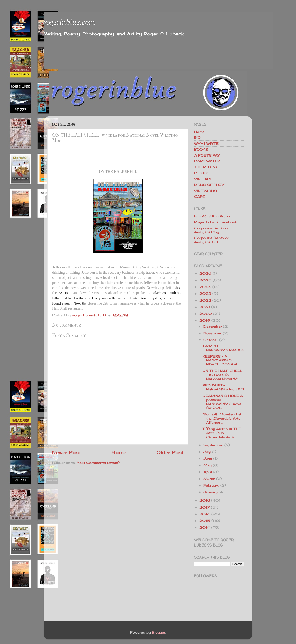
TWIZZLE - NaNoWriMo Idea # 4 (223, 348)
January (211, 492)
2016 (205, 514)
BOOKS (201, 149)
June (208, 458)
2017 (205, 507)
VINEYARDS (206, 191)
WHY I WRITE (206, 143)
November (213, 333)
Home (119, 452)
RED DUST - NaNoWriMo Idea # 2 (223, 387)
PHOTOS (202, 173)
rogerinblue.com (69, 23)
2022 (205, 300)
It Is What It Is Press (212, 216)
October (211, 340)
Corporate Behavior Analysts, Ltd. (212, 240)
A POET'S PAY (207, 155)
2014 (205, 527)
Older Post (170, 452)
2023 (205, 294)
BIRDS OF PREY (209, 185)
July (207, 452)
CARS (200, 196)
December (213, 326)
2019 (205, 320)
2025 (205, 280)
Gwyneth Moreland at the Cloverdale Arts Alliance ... (222, 418)
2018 (205, 500)
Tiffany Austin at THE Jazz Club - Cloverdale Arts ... (222, 433)
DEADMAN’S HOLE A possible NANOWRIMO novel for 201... (223, 402)
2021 (205, 307)
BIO (197, 137)
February (211, 485)
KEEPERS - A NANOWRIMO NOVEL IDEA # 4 (220, 360)
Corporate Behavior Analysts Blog (212, 230)
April (208, 472)
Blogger (159, 632)
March (209, 479)
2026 (205, 273)
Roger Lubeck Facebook (216, 222)
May (208, 465)
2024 (205, 287)
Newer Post (66, 452)
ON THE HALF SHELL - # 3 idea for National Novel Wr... (222, 375)
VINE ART (203, 179)
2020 (206, 314)
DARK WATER (207, 161)
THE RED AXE (207, 167)
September (213, 445)
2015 (205, 521)
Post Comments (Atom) (98, 463)
